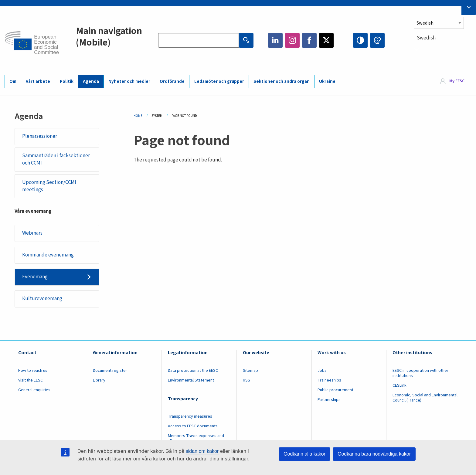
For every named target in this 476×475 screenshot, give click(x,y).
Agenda (91, 81)
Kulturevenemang (42, 299)
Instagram (292, 40)
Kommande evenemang (48, 255)
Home (138, 116)
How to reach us (33, 371)
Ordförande (172, 81)
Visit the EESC (31, 380)
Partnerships (329, 400)
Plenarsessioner (40, 136)
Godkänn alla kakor (304, 454)
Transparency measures (190, 416)
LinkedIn (275, 40)
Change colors (377, 40)
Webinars (32, 233)
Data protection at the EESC (193, 371)
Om (13, 81)
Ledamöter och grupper (219, 81)
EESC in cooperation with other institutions (420, 373)
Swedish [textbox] (426, 38)
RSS (246, 380)
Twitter (326, 40)
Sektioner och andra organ (282, 81)
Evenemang (35, 277)
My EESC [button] (457, 81)
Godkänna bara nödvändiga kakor (374, 454)
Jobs (322, 371)
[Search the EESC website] (199, 40)
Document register (110, 371)
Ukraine (327, 81)
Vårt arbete (38, 81)
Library (99, 380)
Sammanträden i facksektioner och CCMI (56, 159)
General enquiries (34, 390)
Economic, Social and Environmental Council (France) (425, 398)
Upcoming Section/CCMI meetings (49, 186)
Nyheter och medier (129, 81)
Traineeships (329, 380)
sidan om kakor (202, 451)
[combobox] (443, 49)
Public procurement (335, 390)
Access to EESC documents (193, 426)
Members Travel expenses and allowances (196, 438)
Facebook (309, 40)
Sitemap (250, 371)
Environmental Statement (191, 380)
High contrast (360, 40)
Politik (67, 81)
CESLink (399, 385)
